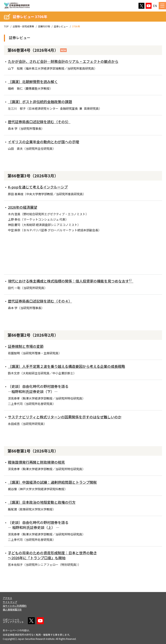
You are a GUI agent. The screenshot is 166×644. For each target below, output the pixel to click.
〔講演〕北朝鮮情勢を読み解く (33, 82)
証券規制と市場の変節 (26, 346)
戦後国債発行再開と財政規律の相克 (36, 462)
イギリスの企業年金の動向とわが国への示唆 (44, 142)
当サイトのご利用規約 (15, 606)
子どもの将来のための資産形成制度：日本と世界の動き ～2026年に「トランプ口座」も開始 (52, 555)
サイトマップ (10, 602)
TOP (6, 26)
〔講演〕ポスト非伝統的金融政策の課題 (40, 102)
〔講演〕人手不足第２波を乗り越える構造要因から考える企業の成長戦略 (66, 366)
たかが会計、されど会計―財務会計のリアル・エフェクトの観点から (63, 61)
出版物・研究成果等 (23, 26)
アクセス (7, 598)
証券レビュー (61, 26)
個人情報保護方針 (12, 609)
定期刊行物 (44, 26)
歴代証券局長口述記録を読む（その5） (39, 122)
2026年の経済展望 (23, 207)
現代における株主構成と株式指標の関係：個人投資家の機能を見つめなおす (71, 281)
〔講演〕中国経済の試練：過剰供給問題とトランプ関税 (52, 482)
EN (155, 6)
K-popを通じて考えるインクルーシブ (38, 187)
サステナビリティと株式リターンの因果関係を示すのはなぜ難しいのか (65, 417)
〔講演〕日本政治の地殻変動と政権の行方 (42, 502)
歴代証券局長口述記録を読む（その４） (40, 301)
